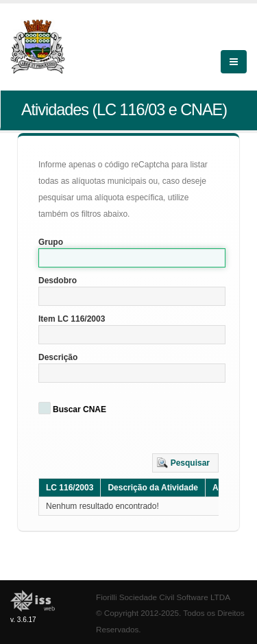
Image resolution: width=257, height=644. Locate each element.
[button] (185, 463)
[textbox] (132, 258)
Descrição (58, 357)
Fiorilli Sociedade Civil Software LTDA (163, 597)
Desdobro (58, 281)
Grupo (51, 242)
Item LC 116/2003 (72, 319)
